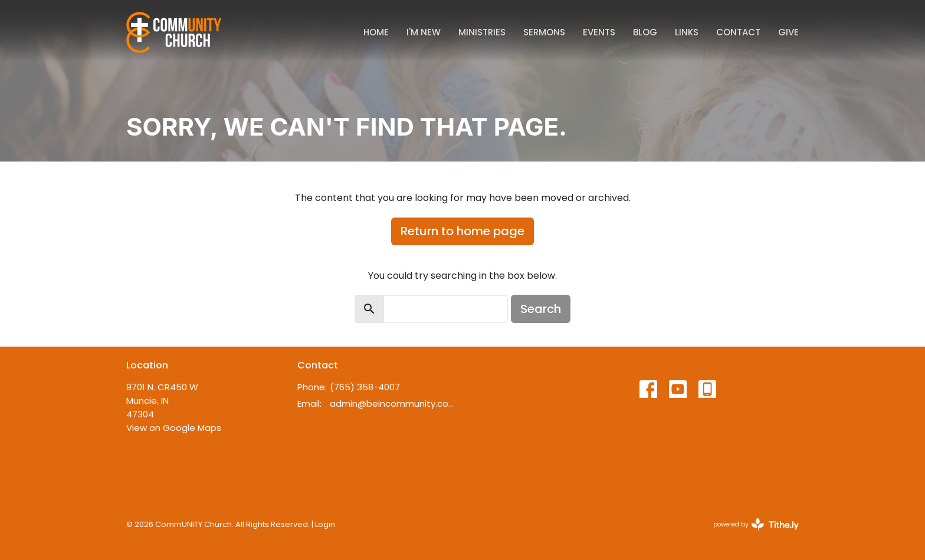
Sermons (544, 32)
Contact (738, 32)
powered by (756, 524)
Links (687, 32)
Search (541, 309)
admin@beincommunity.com (393, 403)
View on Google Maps (174, 428)
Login (325, 524)
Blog (645, 32)
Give (788, 32)
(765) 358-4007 (365, 387)
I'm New (424, 32)
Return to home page (462, 231)
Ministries (482, 32)
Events (599, 32)
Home (376, 32)
